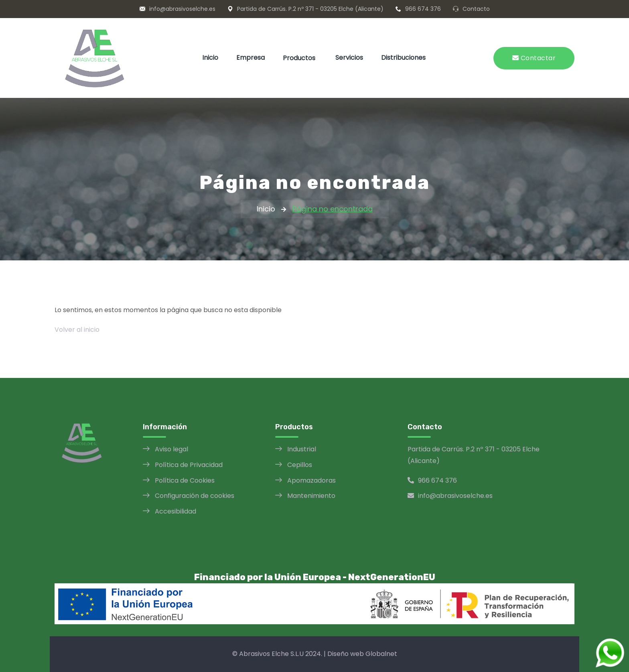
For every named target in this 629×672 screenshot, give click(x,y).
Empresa (251, 58)
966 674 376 (423, 9)
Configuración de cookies (195, 496)
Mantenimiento (311, 496)
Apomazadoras (311, 480)
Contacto (476, 9)
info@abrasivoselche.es (182, 9)
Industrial (302, 449)
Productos (299, 58)
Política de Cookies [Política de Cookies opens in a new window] (185, 480)
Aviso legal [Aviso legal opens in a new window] (171, 449)
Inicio (210, 58)
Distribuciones (403, 58)
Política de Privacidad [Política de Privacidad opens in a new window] (189, 465)
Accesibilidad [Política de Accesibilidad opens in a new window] (176, 511)
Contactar (534, 58)
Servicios (349, 58)
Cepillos (300, 465)
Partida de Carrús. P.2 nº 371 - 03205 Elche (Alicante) (310, 9)
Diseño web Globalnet (362, 654)
